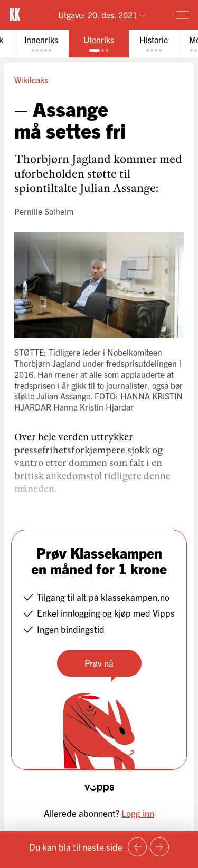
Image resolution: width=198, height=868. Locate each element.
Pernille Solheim (44, 211)
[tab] (41, 43)
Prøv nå (99, 663)
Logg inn (138, 813)
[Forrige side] (137, 847)
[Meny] (182, 15)
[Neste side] (159, 847)
